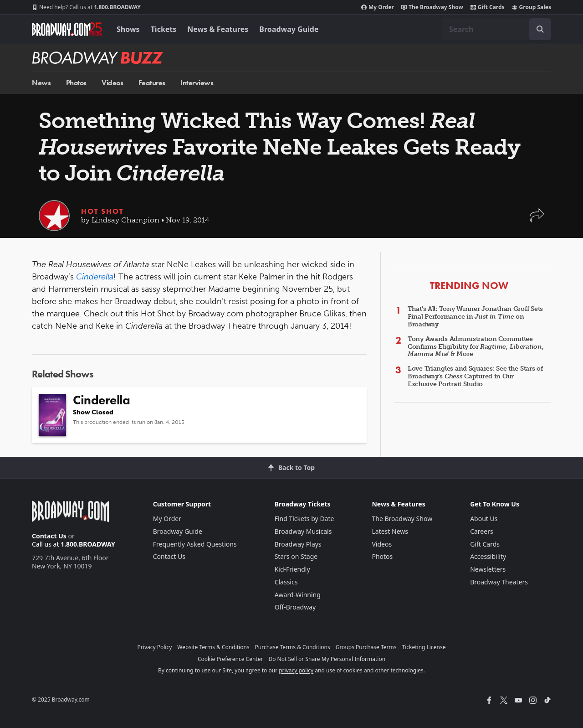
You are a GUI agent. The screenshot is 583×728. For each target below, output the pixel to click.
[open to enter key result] (540, 29)
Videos (112, 83)
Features (152, 83)
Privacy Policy (155, 647)
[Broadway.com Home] (67, 29)
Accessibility (488, 556)
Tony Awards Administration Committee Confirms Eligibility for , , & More (476, 347)
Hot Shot (102, 211)
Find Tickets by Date (304, 519)
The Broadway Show (432, 7)
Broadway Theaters (499, 582)
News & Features (218, 29)
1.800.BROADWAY (86, 7)
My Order (378, 7)
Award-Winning (298, 595)
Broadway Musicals (303, 531)
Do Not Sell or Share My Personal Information (327, 659)
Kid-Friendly (292, 569)
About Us (484, 519)
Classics (286, 582)
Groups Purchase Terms (366, 647)
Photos (76, 83)
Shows (128, 29)
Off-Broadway (295, 607)
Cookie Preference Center (230, 659)
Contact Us (49, 536)
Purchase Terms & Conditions (293, 647)
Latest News (390, 531)
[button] (537, 220)
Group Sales (532, 7)
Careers (481, 531)
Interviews (197, 83)
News (41, 83)
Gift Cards (488, 7)
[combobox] (496, 29)
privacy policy (296, 670)
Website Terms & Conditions (213, 647)
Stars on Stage (296, 556)
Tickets (164, 29)
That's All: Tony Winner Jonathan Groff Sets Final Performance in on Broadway (475, 317)
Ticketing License (424, 647)
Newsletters (488, 569)
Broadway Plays (298, 544)
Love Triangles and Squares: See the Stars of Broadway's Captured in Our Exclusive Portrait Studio (475, 376)
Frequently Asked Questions (195, 544)
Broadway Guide (289, 29)
